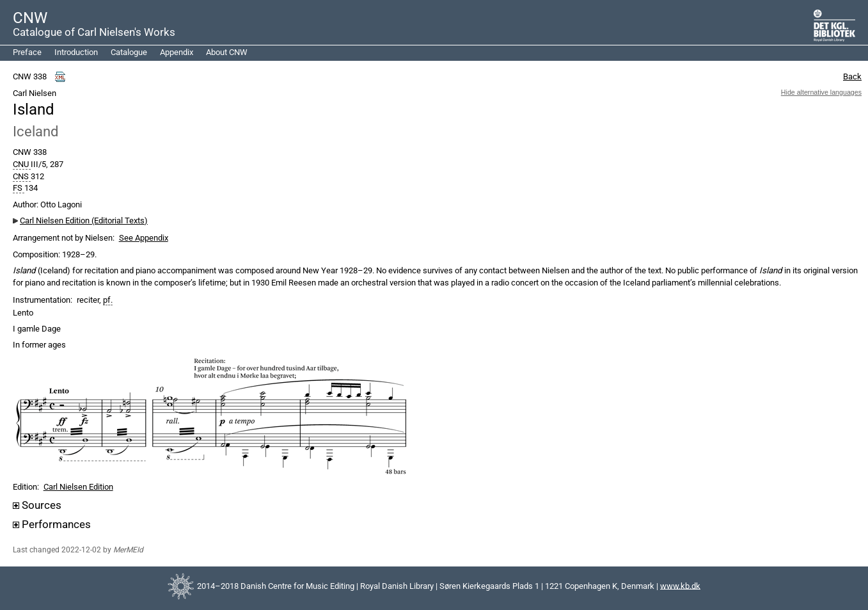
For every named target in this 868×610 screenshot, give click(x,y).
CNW (30, 18)
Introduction (76, 52)
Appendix (177, 52)
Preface (27, 52)
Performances (52, 525)
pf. (108, 300)
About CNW (227, 52)
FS (19, 188)
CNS (22, 177)
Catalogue (129, 52)
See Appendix (144, 238)
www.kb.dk (680, 585)
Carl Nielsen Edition (78, 487)
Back (852, 76)
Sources (37, 505)
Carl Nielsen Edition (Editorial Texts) (84, 221)
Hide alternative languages (821, 92)
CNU (22, 165)
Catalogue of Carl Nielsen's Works (94, 32)
